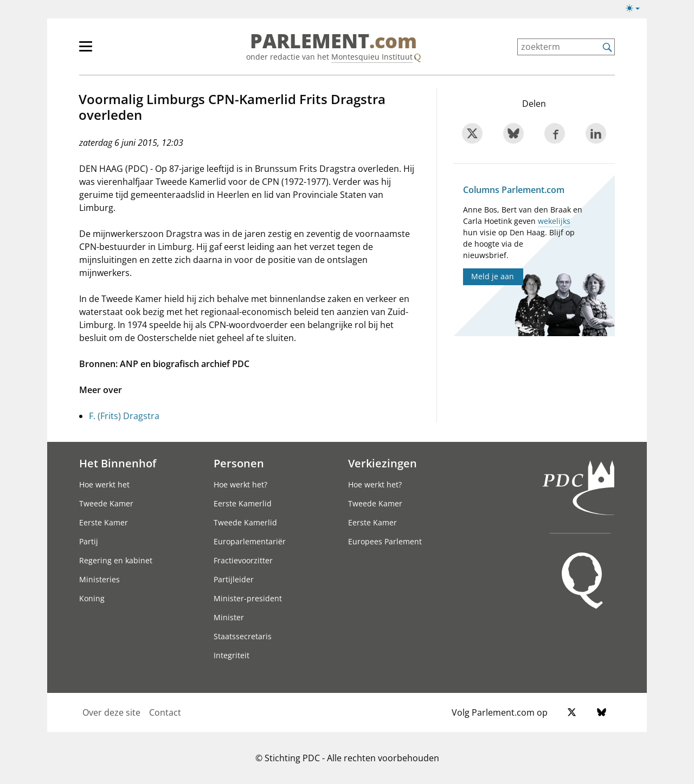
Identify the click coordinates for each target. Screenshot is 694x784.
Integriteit (232, 655)
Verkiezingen (383, 463)
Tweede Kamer (106, 503)
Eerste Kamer (104, 522)
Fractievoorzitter (243, 560)
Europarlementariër (250, 541)
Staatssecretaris (243, 636)
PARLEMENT (333, 41)
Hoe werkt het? (240, 484)
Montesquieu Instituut (372, 57)
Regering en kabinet (116, 560)
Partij (89, 541)
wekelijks (554, 221)
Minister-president (248, 598)
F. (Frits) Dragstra (124, 416)
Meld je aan (493, 276)
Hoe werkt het (104, 484)
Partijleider (234, 579)
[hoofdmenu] (121, 51)
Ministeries (99, 579)
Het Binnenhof (118, 463)
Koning (92, 598)
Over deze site (111, 712)
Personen (239, 463)
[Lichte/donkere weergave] (636, 10)
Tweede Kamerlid (245, 522)
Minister (229, 617)
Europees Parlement (385, 541)
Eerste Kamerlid (243, 503)
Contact (165, 712)
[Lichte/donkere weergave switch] (636, 9)
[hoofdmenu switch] (86, 51)
